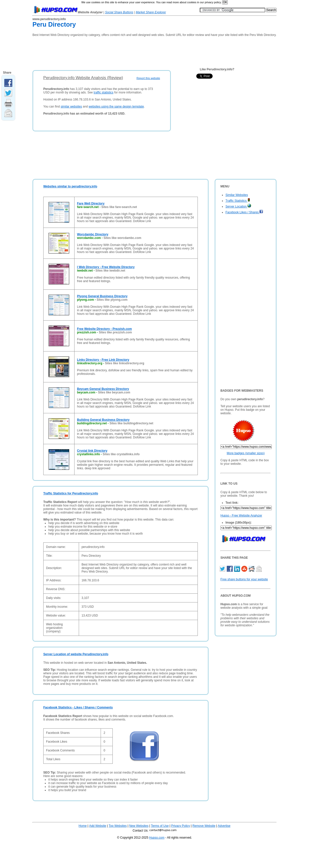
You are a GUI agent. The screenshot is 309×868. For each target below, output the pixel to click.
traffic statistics (103, 92)
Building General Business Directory (103, 420)
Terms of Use (160, 826)
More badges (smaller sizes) (246, 453)
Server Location (238, 207)
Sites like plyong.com (112, 300)
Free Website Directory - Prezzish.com (104, 329)
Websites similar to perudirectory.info (70, 186)
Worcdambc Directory (93, 234)
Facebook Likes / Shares (244, 212)
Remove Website (204, 826)
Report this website (148, 78)
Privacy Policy (181, 826)
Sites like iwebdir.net (110, 271)
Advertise (224, 826)
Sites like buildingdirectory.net (131, 423)
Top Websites (118, 826)
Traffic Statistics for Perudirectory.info (71, 493)
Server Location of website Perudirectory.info (76, 654)
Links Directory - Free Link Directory (103, 360)
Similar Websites (237, 195)
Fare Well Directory (91, 203)
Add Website (98, 826)
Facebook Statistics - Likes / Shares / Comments (78, 707)
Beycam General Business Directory (103, 389)
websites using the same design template (116, 107)
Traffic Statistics (238, 201)
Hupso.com (157, 838)
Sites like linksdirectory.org (125, 363)
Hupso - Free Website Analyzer (241, 516)
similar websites (71, 107)
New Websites (139, 826)
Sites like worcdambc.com (122, 238)
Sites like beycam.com (114, 392)
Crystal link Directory (92, 451)
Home (83, 826)
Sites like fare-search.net (119, 207)
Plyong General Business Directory (102, 296)
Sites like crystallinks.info (121, 454)
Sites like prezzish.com (115, 332)
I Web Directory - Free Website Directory (106, 267)
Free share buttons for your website (244, 579)
